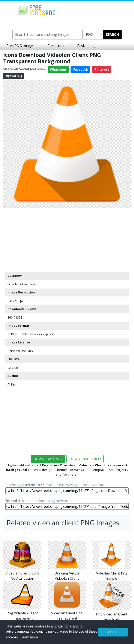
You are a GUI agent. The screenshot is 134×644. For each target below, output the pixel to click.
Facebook (80, 69)
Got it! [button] (113, 632)
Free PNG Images (21, 46)
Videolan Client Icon (21, 284)
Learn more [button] (29, 637)
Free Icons (56, 46)
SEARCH (112, 35)
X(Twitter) (14, 76)
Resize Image (88, 46)
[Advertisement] (67, 240)
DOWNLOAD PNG (48, 459)
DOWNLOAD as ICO (85, 459)
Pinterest (101, 69)
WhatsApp (58, 69)
